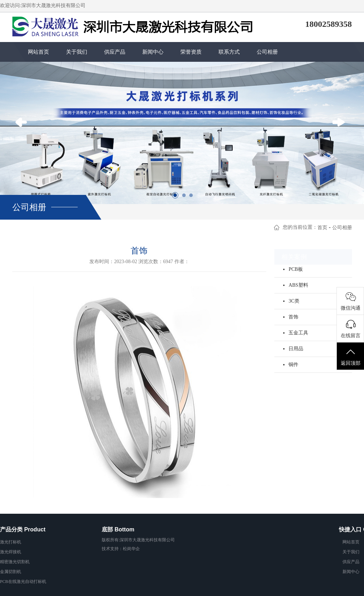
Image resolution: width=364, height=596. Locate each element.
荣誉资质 (191, 52)
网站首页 (38, 52)
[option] (182, 133)
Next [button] (341, 133)
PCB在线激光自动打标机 (23, 582)
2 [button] (186, 197)
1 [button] (177, 197)
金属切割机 (11, 572)
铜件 (293, 365)
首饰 (293, 317)
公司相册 (267, 52)
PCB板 (296, 269)
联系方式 (229, 52)
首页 (322, 228)
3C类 (294, 301)
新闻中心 (153, 52)
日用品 (296, 349)
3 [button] (193, 197)
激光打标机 (11, 542)
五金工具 (298, 333)
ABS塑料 (298, 285)
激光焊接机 (11, 552)
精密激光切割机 (15, 562)
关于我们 (77, 52)
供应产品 (115, 52)
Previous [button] (23, 133)
